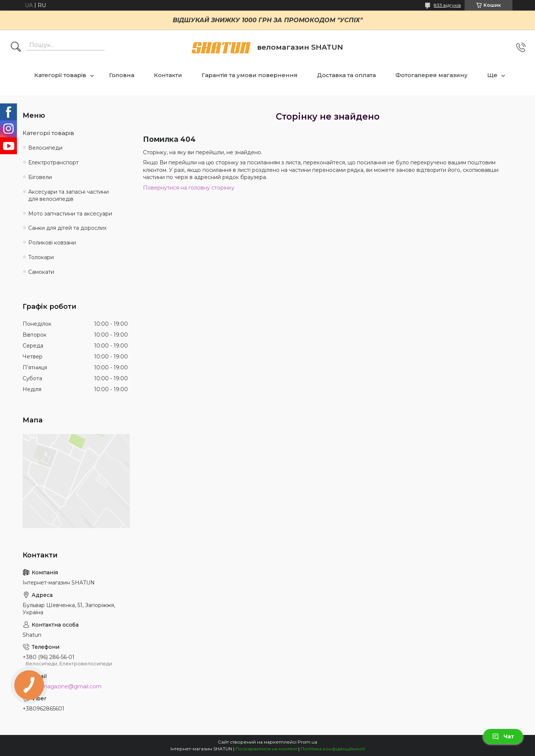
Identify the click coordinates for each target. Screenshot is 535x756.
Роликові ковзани (52, 243)
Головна (122, 75)
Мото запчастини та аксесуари (70, 214)
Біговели (40, 177)
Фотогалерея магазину (432, 75)
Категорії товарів (60, 75)
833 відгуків (447, 5)
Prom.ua (307, 742)
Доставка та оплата (347, 75)
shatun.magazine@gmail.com (62, 686)
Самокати (41, 272)
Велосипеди (45, 148)
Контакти (168, 75)
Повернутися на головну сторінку (189, 188)
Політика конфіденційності (333, 749)
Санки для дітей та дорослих (67, 228)
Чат (503, 736)
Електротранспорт (53, 162)
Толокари (41, 257)
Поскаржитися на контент (266, 749)
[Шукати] (16, 47)
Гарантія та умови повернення (250, 75)
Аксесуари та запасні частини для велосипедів (68, 195)
